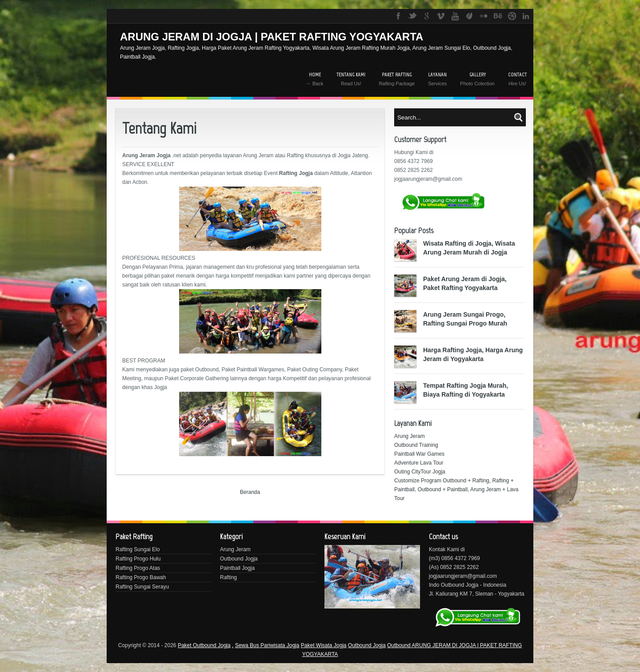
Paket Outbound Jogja (204, 645)
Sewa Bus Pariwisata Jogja (267, 645)
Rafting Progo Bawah (141, 577)
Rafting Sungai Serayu (142, 587)
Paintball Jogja (237, 568)
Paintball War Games (419, 454)
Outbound (399, 645)
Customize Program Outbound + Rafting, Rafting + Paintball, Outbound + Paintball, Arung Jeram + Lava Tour (456, 489)
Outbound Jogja (239, 559)
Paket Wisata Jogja (324, 645)
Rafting (228, 577)
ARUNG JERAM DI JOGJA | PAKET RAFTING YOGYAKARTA (272, 37)
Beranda (250, 492)
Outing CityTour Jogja (420, 472)
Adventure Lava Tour (419, 463)
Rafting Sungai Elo (138, 549)
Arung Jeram (410, 436)
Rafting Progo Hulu (138, 559)
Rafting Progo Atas (138, 568)
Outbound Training (416, 445)
